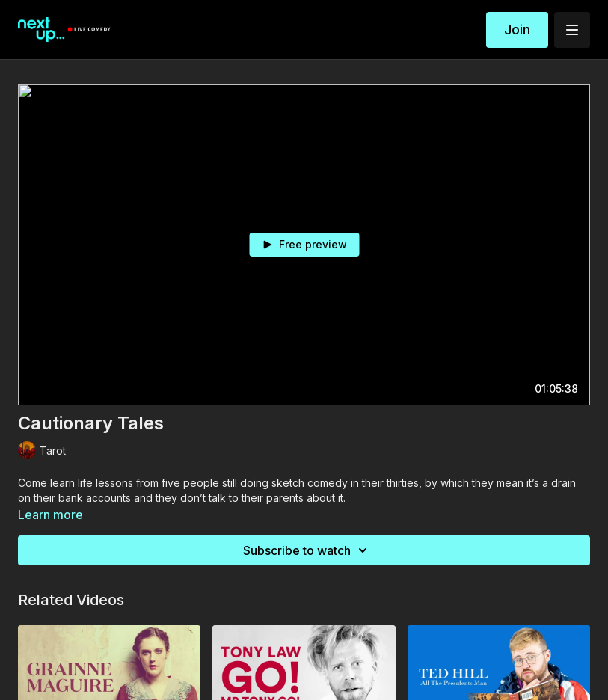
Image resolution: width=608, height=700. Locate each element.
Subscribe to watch (307, 550)
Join (517, 30)
